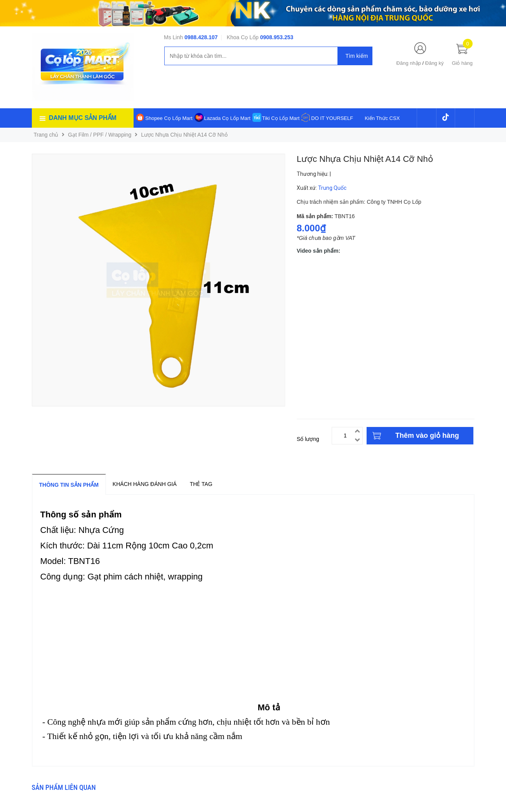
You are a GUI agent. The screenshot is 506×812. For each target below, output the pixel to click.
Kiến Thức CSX (382, 118)
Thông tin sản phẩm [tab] (69, 485)
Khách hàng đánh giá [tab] (145, 484)
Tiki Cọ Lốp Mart (281, 118)
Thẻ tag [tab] (201, 484)
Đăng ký (435, 63)
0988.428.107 (201, 37)
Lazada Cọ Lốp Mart (227, 118)
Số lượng (308, 439)
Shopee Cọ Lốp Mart (169, 118)
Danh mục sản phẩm (83, 118)
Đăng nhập (409, 63)
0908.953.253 (277, 37)
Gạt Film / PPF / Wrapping (100, 135)
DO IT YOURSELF (332, 118)
